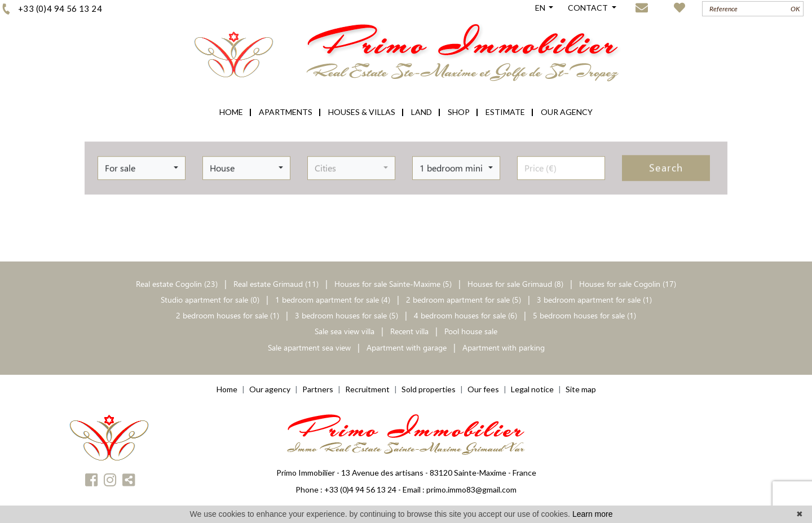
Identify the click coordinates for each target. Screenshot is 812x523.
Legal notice (532, 389)
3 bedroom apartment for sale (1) (594, 300)
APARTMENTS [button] (286, 112)
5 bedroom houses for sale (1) (584, 315)
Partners (318, 389)
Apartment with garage (407, 347)
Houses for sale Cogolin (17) (628, 284)
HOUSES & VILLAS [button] (362, 112)
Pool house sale (471, 331)
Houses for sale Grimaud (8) (515, 284)
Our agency (270, 389)
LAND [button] (422, 112)
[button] (142, 165)
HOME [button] (231, 112)
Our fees (483, 389)
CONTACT (589, 8)
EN (541, 8)
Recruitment (367, 389)
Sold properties (429, 389)
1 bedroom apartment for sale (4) (333, 300)
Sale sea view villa (345, 331)
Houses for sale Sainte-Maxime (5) (393, 284)
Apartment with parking (504, 347)
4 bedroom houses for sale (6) (465, 315)
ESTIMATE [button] (505, 112)
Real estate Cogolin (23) (178, 284)
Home (227, 389)
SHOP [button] (459, 112)
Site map (581, 389)
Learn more (593, 514)
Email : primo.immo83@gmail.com (460, 489)
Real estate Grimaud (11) (277, 284)
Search (666, 165)
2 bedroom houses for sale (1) (228, 315)
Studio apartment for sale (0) (210, 300)
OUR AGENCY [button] (567, 112)
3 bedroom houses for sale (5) (347, 315)
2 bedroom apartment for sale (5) (464, 300)
